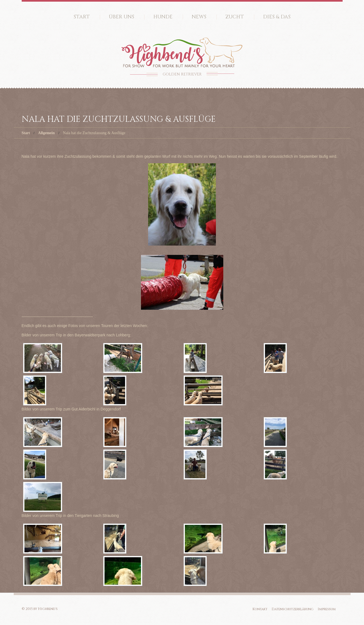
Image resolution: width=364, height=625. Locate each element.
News (199, 17)
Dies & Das (277, 17)
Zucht (235, 17)
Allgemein (46, 133)
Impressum (327, 609)
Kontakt (260, 609)
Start (82, 17)
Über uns (122, 17)
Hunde (163, 17)
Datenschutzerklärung (293, 609)
